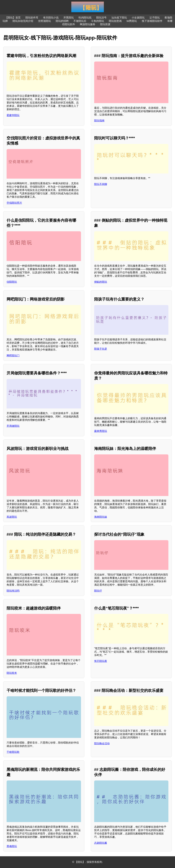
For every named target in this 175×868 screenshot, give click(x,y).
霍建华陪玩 (13, 115)
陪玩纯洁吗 (13, 591)
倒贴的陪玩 (101, 282)
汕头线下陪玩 (119, 18)
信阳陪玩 (12, 282)
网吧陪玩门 (13, 356)
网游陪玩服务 (88, 24)
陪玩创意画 (115, 21)
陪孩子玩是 (101, 349)
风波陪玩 (12, 517)
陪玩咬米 (12, 673)
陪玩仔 (98, 591)
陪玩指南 (99, 121)
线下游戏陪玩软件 (152, 21)
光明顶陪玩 (44, 21)
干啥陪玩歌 (13, 752)
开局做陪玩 (13, 426)
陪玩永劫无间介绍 (23, 21)
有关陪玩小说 (51, 18)
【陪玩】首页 (13, 18)
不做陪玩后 (80, 21)
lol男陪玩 (132, 21)
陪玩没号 (101, 18)
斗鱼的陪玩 (98, 21)
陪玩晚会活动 (102, 743)
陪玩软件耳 (32, 18)
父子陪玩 (155, 18)
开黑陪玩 (69, 18)
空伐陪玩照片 (14, 203)
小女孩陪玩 (138, 18)
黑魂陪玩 (12, 846)
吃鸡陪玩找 (85, 18)
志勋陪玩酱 (101, 843)
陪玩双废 (105, 24)
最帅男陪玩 (101, 431)
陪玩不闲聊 (101, 184)
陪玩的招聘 (62, 21)
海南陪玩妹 (101, 517)
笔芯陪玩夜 (101, 661)
